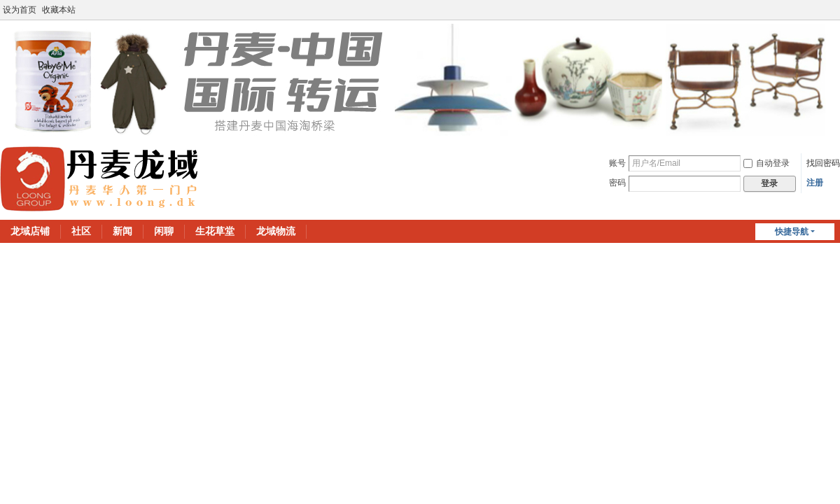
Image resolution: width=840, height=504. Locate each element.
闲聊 (164, 231)
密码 (617, 183)
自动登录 (766, 163)
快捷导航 (792, 232)
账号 (617, 163)
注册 (815, 183)
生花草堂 (215, 231)
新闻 (122, 231)
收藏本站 (59, 10)
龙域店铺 (30, 231)
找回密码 (823, 163)
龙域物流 (276, 231)
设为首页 (20, 10)
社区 (81, 231)
